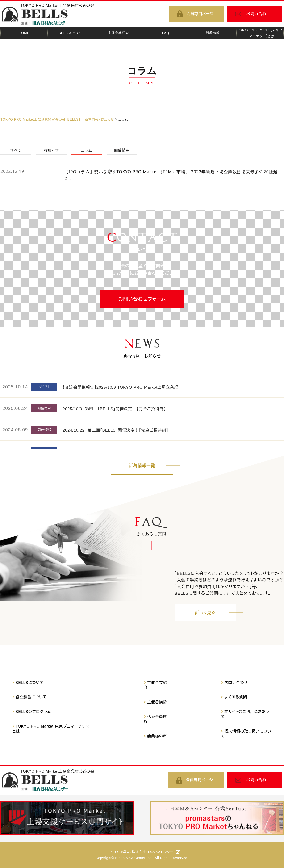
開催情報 (122, 150)
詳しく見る (205, 613)
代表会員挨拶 (155, 719)
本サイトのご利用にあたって (245, 714)
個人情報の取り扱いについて (246, 734)
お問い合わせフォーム (142, 299)
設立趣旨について (31, 697)
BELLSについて (30, 683)
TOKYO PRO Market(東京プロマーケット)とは (51, 729)
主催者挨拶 (157, 702)
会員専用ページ (200, 14)
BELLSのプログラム (33, 712)
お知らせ (51, 150)
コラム (87, 150)
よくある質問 (236, 697)
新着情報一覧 (142, 466)
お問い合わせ (258, 14)
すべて (16, 150)
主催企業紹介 (155, 685)
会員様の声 (157, 736)
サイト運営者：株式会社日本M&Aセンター (142, 852)
